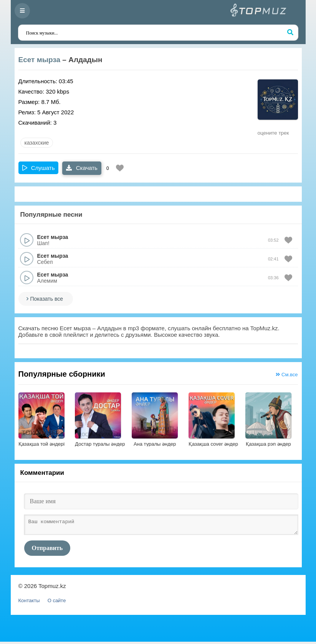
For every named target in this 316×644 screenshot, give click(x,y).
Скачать (82, 168)
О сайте (57, 603)
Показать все (47, 299)
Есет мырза (40, 60)
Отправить (47, 550)
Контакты (29, 603)
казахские (37, 143)
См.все (287, 375)
